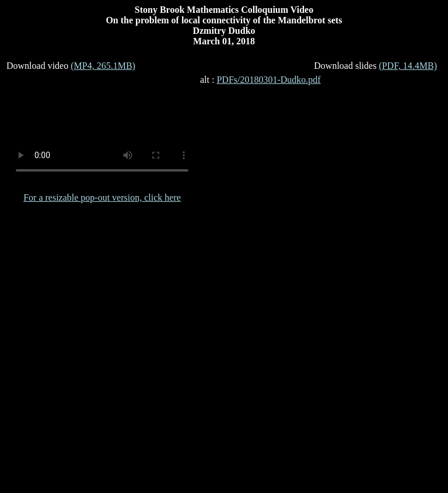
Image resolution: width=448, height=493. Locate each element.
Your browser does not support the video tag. (102, 129)
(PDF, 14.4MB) (408, 66)
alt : (260, 80)
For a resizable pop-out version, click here (102, 197)
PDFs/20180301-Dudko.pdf (268, 80)
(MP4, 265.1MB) (103, 66)
